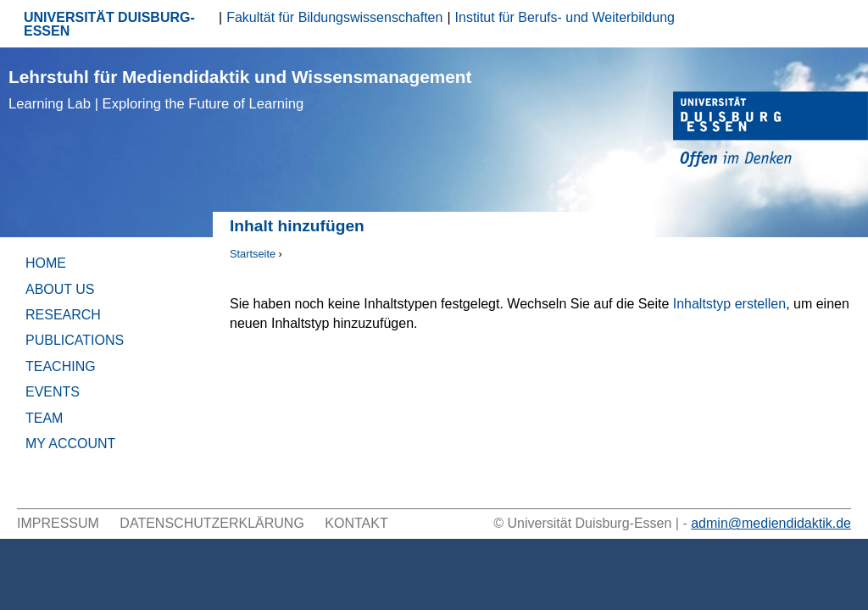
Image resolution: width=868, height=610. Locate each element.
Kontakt (356, 523)
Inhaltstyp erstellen (729, 304)
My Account (70, 444)
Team (44, 418)
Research (63, 315)
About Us (60, 289)
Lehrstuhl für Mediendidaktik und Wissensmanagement (240, 89)
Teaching (61, 366)
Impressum (58, 523)
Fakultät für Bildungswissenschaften (334, 17)
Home (46, 263)
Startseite (253, 254)
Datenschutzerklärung (212, 523)
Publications (75, 340)
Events (53, 392)
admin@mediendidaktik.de (771, 523)
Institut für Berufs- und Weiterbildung (565, 17)
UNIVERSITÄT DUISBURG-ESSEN (109, 24)
